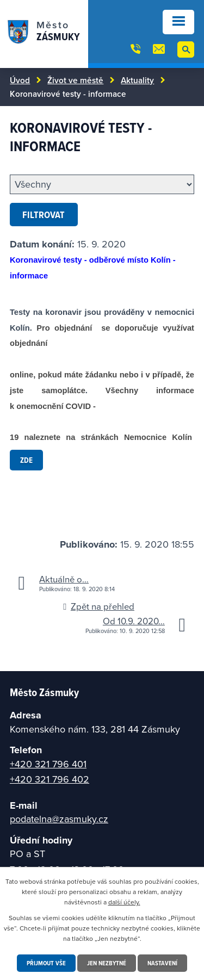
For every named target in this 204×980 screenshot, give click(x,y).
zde (26, 460)
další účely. (124, 902)
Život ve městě (75, 80)
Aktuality (137, 80)
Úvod (20, 80)
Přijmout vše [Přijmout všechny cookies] (46, 963)
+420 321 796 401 (48, 764)
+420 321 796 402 (50, 779)
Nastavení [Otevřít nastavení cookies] (162, 963)
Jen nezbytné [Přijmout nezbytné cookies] (107, 963)
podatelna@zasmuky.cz (59, 819)
